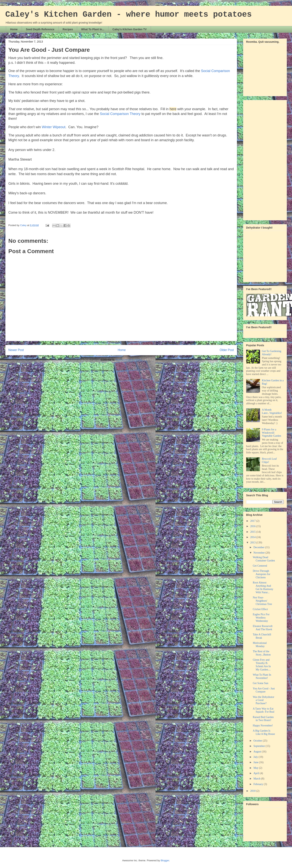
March (257, 779)
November (260, 553)
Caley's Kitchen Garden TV (130, 29)
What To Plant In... (93, 29)
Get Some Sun (260, 683)
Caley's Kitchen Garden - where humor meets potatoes (129, 15)
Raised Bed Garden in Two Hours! (263, 719)
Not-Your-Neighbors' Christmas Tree (262, 601)
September (260, 746)
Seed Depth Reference (40, 29)
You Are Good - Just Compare (264, 690)
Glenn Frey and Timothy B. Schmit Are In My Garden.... (262, 665)
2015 (253, 532)
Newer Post (16, 350)
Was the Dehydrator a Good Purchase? (263, 700)
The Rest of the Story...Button (262, 653)
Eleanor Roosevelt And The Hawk (263, 628)
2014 (253, 537)
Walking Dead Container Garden (264, 559)
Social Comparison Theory (120, 114)
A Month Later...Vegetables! (272, 411)
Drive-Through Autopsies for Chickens (261, 574)
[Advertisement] (262, 159)
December (259, 547)
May (256, 768)
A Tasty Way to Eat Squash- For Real (263, 710)
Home (14, 29)
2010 (253, 791)
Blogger (165, 860)
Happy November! (263, 726)
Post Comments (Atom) (129, 360)
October (258, 741)
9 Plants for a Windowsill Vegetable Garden (271, 433)
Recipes (68, 29)
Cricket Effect (260, 609)
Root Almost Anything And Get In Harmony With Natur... (263, 587)
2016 (253, 526)
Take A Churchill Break (262, 636)
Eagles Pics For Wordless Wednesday (261, 618)
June (256, 762)
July (256, 757)
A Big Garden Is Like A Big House (264, 732)
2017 (253, 521)
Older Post (227, 350)
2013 (253, 543)
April (257, 773)
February (259, 784)
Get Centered (260, 566)
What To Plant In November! (262, 676)
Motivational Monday (260, 645)
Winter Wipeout (54, 127)
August (258, 752)
